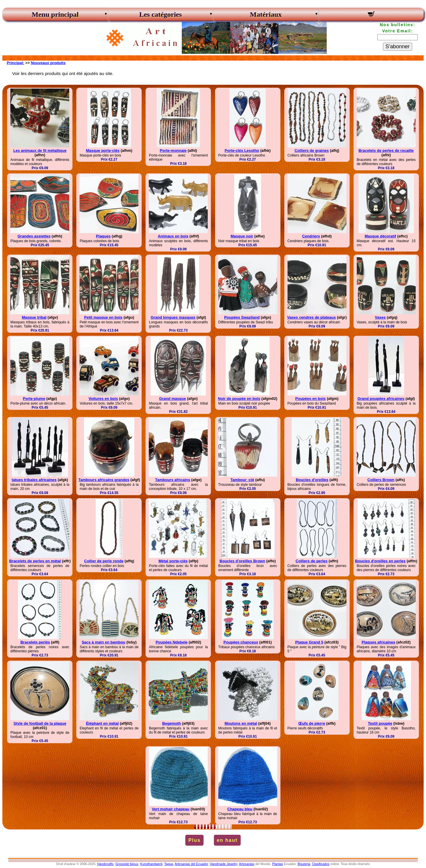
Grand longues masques (173, 317)
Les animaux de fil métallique (40, 151)
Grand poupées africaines (381, 399)
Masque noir (242, 236)
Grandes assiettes (34, 236)
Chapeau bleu (240, 809)
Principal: (15, 63)
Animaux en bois (173, 236)
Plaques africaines (379, 642)
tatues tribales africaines (34, 480)
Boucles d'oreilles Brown (242, 561)
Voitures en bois (103, 399)
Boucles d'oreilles (312, 480)
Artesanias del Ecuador (191, 864)
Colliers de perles (311, 561)
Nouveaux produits (48, 63)
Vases (380, 317)
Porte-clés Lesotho (242, 151)
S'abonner (397, 46)
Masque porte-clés (103, 151)
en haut (227, 840)
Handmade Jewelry (223, 864)
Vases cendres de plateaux (311, 317)
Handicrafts (105, 864)
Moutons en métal (241, 723)
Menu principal (55, 14)
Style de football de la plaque (40, 723)
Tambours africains (172, 480)
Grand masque (172, 399)
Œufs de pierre (312, 723)
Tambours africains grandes (104, 480)
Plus (194, 840)
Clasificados (321, 864)
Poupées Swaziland (242, 317)
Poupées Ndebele (171, 642)
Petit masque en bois (103, 317)
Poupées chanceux (241, 642)
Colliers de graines (312, 151)
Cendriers (311, 236)
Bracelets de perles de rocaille (386, 151)
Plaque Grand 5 (309, 642)
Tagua (169, 864)
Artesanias (247, 864)
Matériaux (266, 14)
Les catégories (160, 14)
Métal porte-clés (173, 561)
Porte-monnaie (173, 151)
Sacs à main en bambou (103, 642)
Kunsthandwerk (151, 864)
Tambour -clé (242, 480)
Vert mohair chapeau (171, 809)
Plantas (278, 864)
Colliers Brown (381, 480)
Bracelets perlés (35, 642)
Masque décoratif (380, 236)
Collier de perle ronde (104, 561)
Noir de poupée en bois (239, 399)
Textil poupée (380, 723)
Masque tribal (34, 317)
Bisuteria (304, 864)
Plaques (103, 236)
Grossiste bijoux (127, 864)
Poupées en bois (310, 399)
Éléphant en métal (102, 723)
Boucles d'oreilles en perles (380, 561)
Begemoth (172, 723)
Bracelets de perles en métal (35, 561)
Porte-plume (34, 399)
